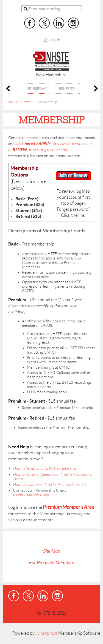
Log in (55, 40)
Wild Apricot (46, 633)
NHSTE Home (19, 102)
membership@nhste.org (31, 495)
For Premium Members (52, 563)
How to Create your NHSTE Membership (45, 469)
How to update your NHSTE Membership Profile (50, 485)
